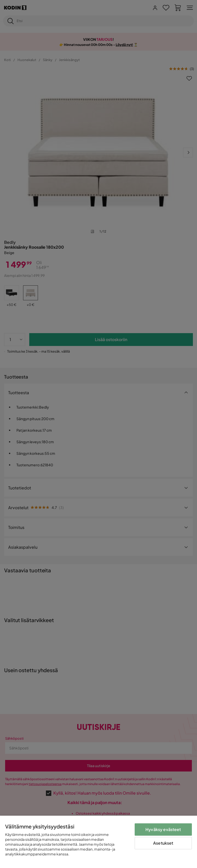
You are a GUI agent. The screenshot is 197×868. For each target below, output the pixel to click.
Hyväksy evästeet (163, 829)
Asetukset (163, 843)
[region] (98, 842)
